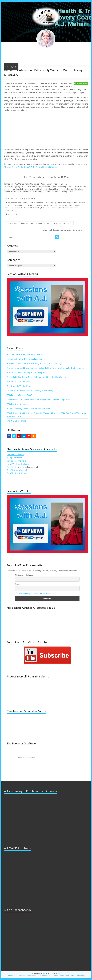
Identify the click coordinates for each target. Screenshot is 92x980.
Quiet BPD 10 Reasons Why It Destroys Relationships (31, 390)
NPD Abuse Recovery (50, 208)
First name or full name (24, 575)
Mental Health (43, 205)
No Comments (14, 214)
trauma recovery (51, 191)
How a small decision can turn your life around (63, 230)
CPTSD (8, 205)
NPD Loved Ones (66, 208)
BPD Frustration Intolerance (19, 404)
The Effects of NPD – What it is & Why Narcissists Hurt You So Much (39, 223)
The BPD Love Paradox (17, 421)
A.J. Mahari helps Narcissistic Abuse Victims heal (36, 184)
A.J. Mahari (12, 199)
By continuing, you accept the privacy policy (36, 594)
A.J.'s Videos (54, 976)
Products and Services (27, 976)
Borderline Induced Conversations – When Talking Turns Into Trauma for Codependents (45, 368)
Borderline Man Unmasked (19, 381)
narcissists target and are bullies (27, 189)
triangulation (67, 191)
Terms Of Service (77, 976)
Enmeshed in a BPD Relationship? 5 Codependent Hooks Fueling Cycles (38, 400)
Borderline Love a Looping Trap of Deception (26, 372)
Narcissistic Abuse (56, 205)
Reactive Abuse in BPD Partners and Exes (25, 354)
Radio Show (64, 976)
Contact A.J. (12, 976)
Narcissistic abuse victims (39, 186)
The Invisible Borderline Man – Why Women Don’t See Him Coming (36, 377)
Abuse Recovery (14, 203)
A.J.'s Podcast (42, 976)
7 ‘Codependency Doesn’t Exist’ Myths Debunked (29, 409)
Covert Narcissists (78, 203)
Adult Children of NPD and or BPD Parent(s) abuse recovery (45, 203)
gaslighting (20, 186)
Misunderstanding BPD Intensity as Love (25, 359)
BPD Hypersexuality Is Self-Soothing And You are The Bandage (34, 363)
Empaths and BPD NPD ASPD (24, 205)
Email (17, 584)
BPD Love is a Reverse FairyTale (21, 395)
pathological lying (52, 189)
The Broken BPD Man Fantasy (20, 386)
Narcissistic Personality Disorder (27, 208)
